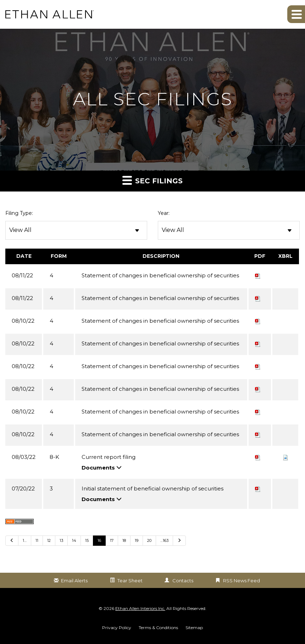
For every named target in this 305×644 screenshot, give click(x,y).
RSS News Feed (242, 581)
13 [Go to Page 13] (61, 540)
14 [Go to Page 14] (74, 540)
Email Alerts (74, 581)
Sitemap (194, 628)
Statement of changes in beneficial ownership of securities (160, 275)
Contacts (183, 581)
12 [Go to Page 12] (49, 540)
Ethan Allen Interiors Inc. (140, 608)
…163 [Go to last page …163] (164, 540)
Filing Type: (19, 213)
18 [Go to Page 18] (124, 540)
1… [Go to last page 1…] (25, 540)
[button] (296, 14)
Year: (164, 213)
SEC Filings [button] (152, 180)
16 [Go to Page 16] (99, 540)
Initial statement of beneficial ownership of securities (152, 488)
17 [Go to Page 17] (112, 540)
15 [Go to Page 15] (87, 540)
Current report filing (109, 457)
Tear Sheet (130, 581)
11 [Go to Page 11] (37, 540)
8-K (54, 457)
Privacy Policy (117, 628)
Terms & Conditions (158, 628)
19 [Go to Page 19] (137, 540)
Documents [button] (102, 468)
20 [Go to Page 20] (149, 540)
